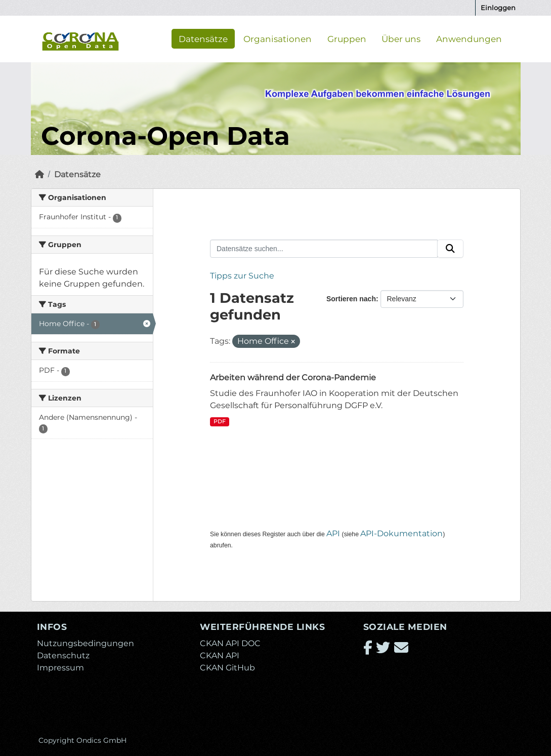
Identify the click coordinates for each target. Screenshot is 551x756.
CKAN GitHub (227, 668)
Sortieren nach (351, 299)
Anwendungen (469, 38)
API (333, 533)
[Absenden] (450, 249)
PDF (220, 422)
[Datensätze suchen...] (324, 249)
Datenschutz (63, 655)
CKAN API (220, 655)
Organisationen (278, 38)
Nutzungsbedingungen (86, 643)
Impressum (60, 668)
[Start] (39, 174)
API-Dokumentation (401, 533)
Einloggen (498, 8)
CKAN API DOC (230, 643)
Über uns (401, 38)
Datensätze (203, 38)
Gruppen (347, 38)
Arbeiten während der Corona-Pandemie (293, 377)
